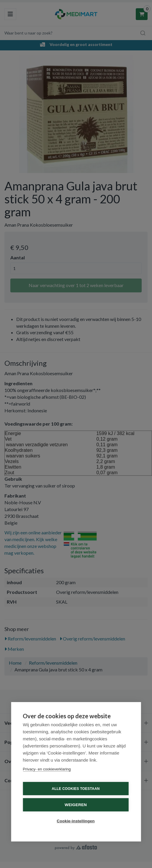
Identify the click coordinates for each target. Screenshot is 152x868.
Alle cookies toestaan (76, 789)
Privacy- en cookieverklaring (47, 769)
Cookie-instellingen (76, 821)
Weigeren (76, 805)
